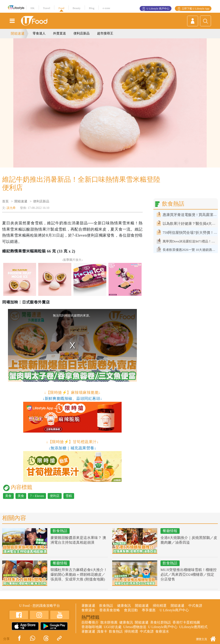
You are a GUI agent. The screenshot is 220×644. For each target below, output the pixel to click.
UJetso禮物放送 (135, 627)
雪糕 (69, 496)
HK (33, 8)
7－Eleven (37, 496)
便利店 (55, 496)
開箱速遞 (18, 33)
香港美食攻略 (110, 610)
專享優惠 (149, 610)
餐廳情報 (170, 531)
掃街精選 (160, 606)
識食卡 (102, 631)
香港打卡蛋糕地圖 (186, 622)
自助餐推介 (90, 622)
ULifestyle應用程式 (193, 627)
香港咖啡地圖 (92, 627)
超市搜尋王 (105, 33)
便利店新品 (82, 33)
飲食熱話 (60, 531)
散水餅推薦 (109, 622)
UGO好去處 (113, 627)
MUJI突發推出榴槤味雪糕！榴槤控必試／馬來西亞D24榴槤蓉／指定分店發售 (189, 575)
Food (61, 8)
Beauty (77, 8)
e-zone (106, 8)
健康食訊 (124, 606)
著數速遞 (88, 606)
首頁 (5, 201)
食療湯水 (88, 610)
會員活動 (131, 610)
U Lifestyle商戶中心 (174, 610)
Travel (47, 8)
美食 (8, 496)
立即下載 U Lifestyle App (196, 9)
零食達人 (39, 33)
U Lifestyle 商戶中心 (158, 9)
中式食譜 (195, 606)
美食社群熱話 (160, 622)
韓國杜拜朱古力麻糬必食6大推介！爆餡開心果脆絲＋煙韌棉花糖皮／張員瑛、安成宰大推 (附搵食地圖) (79, 575)
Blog (92, 8)
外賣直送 (60, 33)
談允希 (11, 208)
